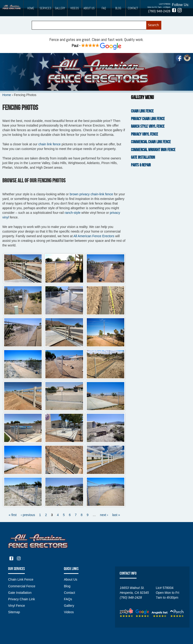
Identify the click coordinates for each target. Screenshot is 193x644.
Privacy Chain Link (22, 599)
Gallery (60, 8)
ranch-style (72, 213)
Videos (75, 8)
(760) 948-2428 (159, 11)
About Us (89, 8)
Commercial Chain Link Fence (151, 142)
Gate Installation (143, 157)
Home (31, 8)
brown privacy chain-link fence (91, 194)
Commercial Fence (22, 586)
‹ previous (28, 515)
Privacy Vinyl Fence (145, 134)
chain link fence (50, 144)
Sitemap (14, 612)
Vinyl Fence (17, 606)
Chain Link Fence (142, 111)
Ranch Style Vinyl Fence (148, 126)
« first (13, 515)
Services (45, 8)
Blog (118, 8)
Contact (133, 8)
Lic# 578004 (165, 4)
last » (116, 515)
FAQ (104, 8)
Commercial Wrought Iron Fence (153, 150)
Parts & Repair (141, 165)
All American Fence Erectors (94, 236)
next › (104, 515)
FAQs (68, 599)
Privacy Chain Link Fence (148, 119)
